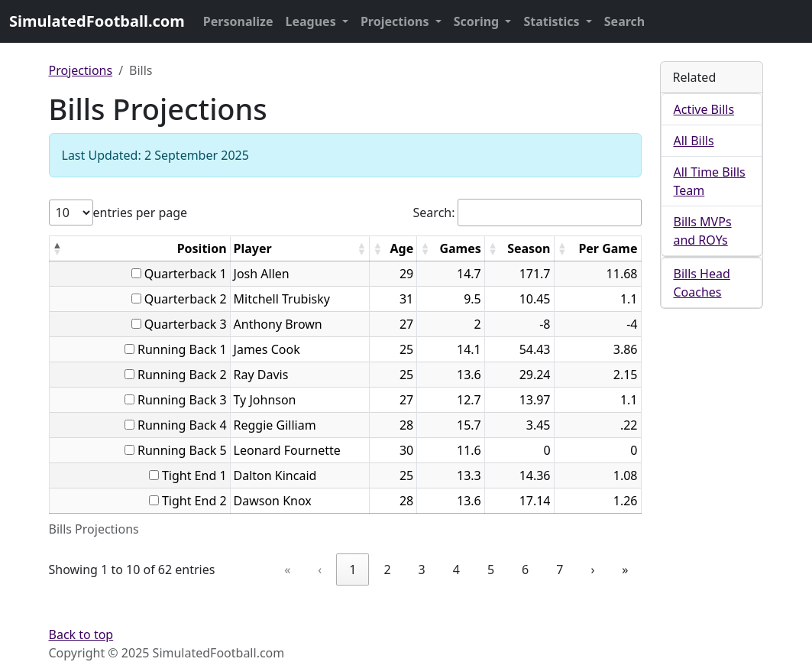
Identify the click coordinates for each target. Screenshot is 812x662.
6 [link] (525, 570)
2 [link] (387, 570)
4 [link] (456, 570)
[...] (136, 273)
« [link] (287, 570)
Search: (434, 213)
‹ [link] (320, 570)
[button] (57, 248)
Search (624, 21)
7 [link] (560, 570)
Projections (396, 21)
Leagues (312, 21)
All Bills (694, 141)
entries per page (141, 213)
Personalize (238, 21)
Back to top (81, 634)
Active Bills (704, 109)
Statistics (553, 21)
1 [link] (353, 570)
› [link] (592, 570)
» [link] (625, 570)
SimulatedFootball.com (97, 21)
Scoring (478, 21)
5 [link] (491, 570)
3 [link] (422, 570)
